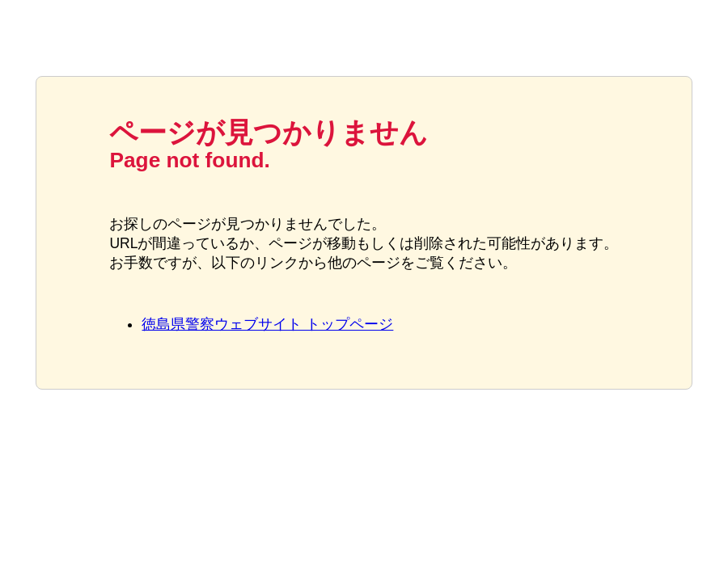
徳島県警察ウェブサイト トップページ (267, 324)
